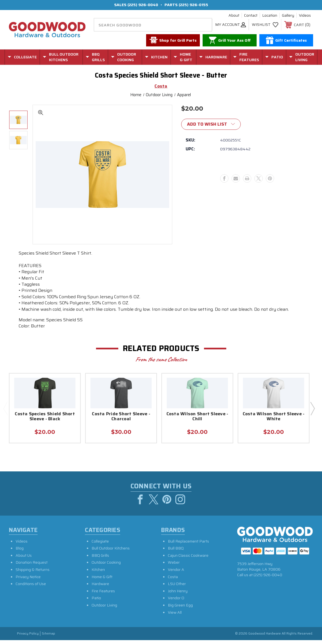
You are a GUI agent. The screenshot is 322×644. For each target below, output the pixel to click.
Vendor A (176, 573)
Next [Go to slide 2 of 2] (312, 408)
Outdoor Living (104, 609)
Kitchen (98, 573)
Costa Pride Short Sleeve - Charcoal (121, 417)
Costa (173, 581)
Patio (96, 602)
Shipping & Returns (33, 573)
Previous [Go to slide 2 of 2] (5, 408)
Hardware (100, 588)
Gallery (288, 16)
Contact (251, 16)
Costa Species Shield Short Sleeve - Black (45, 417)
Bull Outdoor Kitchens (111, 552)
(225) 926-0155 (193, 5)
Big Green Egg (180, 609)
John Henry (178, 595)
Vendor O (176, 602)
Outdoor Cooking (106, 566)
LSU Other (177, 588)
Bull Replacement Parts (188, 545)
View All (175, 616)
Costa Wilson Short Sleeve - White (274, 417)
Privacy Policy (28, 637)
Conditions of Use (31, 588)
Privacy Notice (28, 581)
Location (270, 16)
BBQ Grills (100, 559)
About (234, 16)
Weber (174, 566)
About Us (24, 559)
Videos (305, 16)
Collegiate (100, 545)
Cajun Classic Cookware (188, 559)
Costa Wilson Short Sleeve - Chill (197, 417)
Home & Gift (102, 581)
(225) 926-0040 (143, 5)
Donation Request (32, 566)
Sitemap (48, 637)
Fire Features (103, 595)
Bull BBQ (176, 552)
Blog (20, 552)
